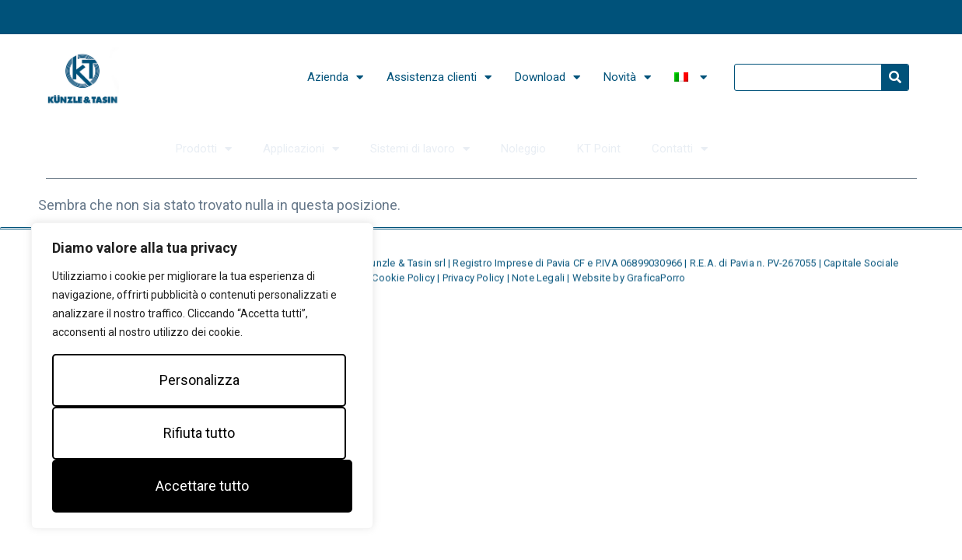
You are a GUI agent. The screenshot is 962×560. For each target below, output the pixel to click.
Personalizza (199, 380)
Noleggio (523, 149)
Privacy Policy (475, 282)
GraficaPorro (656, 282)
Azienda (335, 77)
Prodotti (204, 149)
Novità (627, 77)
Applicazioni (301, 149)
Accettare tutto (202, 486)
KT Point (599, 149)
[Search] (895, 77)
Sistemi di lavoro (420, 149)
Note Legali (539, 282)
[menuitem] (691, 77)
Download (547, 77)
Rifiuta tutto (199, 433)
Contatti (680, 149)
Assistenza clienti (439, 77)
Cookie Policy (404, 282)
